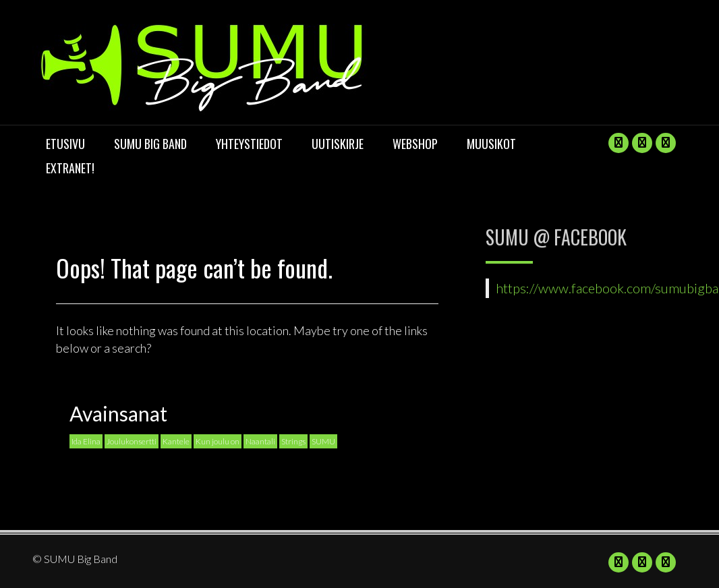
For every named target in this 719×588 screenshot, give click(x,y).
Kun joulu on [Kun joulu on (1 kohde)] (218, 441)
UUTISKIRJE (338, 144)
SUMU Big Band (150, 144)
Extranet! (70, 168)
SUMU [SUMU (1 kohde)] (323, 441)
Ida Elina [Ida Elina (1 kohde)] (86, 441)
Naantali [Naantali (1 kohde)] (260, 441)
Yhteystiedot (249, 144)
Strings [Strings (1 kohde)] (293, 441)
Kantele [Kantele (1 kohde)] (176, 441)
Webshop (415, 144)
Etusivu (65, 144)
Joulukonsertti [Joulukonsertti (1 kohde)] (132, 441)
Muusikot (491, 144)
